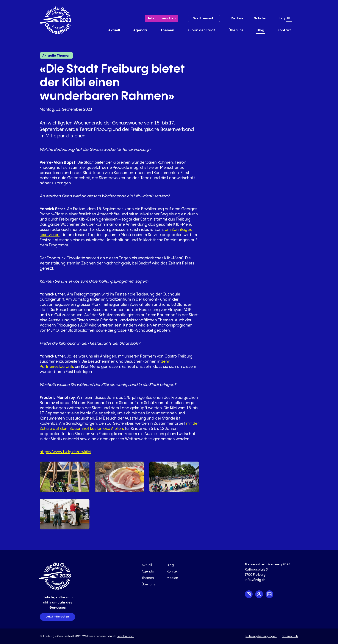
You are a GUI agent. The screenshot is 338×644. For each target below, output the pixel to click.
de (289, 18)
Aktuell (114, 30)
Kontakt (284, 30)
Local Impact (125, 636)
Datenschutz (290, 636)
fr (281, 18)
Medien (237, 18)
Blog (261, 30)
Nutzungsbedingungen (261, 636)
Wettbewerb (204, 18)
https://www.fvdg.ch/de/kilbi (65, 452)
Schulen (261, 18)
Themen (167, 30)
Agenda (140, 30)
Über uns (236, 30)
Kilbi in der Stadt (201, 30)
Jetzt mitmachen (162, 18)
